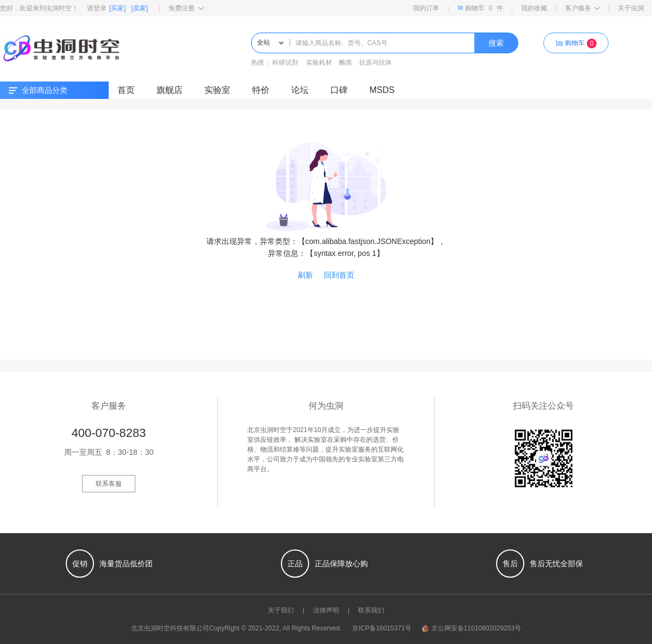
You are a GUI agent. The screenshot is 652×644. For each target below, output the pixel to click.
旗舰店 (170, 90)
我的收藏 (534, 8)
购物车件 (480, 8)
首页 (126, 90)
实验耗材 (319, 62)
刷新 (305, 275)
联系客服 (109, 484)
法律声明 (326, 610)
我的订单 (426, 8)
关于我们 (281, 610)
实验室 (217, 90)
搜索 (496, 43)
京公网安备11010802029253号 (472, 628)
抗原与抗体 (375, 62)
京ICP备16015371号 (382, 628)
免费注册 (186, 8)
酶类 (346, 62)
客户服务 (582, 8)
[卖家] (140, 8)
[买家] (118, 8)
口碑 (339, 90)
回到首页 (339, 275)
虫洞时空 (157, 628)
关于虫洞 (631, 8)
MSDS (382, 90)
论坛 (300, 90)
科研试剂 (285, 62)
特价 (261, 90)
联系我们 (371, 610)
